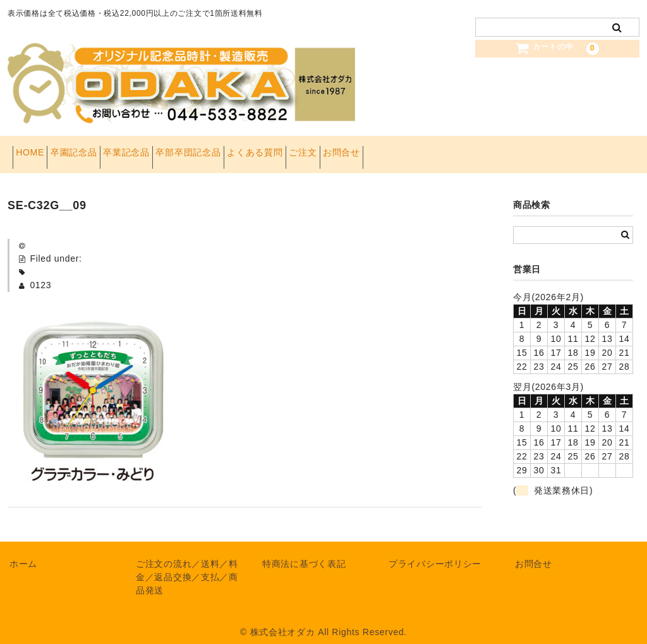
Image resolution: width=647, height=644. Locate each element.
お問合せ (465, 149)
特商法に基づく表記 (304, 553)
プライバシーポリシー (435, 553)
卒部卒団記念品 (252, 149)
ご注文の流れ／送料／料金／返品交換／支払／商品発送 (187, 566)
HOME (35, 149)
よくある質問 (339, 149)
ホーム (23, 553)
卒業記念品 (171, 149)
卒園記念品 (99, 149)
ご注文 (406, 149)
